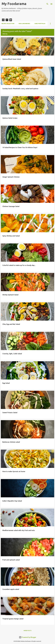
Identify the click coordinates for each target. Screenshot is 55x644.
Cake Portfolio (40, 24)
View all (5, 34)
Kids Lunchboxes (24, 24)
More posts (28, 631)
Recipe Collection (8, 24)
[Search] (47, 4)
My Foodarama (14, 4)
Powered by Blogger (28, 637)
